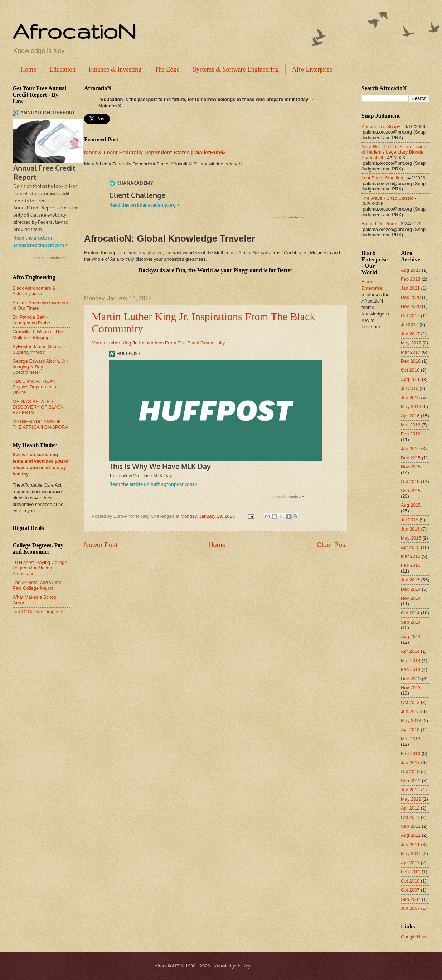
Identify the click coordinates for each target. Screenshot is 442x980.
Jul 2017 (410, 325)
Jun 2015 (410, 529)
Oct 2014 (410, 613)
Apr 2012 (410, 808)
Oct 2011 (410, 817)
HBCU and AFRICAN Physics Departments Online (34, 387)
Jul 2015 (410, 520)
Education (62, 69)
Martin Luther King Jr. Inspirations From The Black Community (158, 343)
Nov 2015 (411, 467)
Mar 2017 (411, 352)
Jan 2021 (410, 288)
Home (28, 69)
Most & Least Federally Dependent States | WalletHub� (155, 152)
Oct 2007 (410, 890)
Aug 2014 (411, 636)
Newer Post (101, 545)
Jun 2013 (410, 711)
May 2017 (411, 343)
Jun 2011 (410, 844)
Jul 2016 (410, 388)
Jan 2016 (410, 448)
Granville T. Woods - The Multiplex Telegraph (38, 334)
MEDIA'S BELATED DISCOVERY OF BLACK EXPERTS (38, 407)
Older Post (332, 545)
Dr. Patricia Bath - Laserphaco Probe (31, 320)
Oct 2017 (410, 316)
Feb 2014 (411, 669)
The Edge (167, 69)
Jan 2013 (410, 762)
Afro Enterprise (312, 69)
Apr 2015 (410, 547)
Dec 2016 (411, 361)
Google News (415, 937)
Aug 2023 (411, 270)
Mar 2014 (411, 660)
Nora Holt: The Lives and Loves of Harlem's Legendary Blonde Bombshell (394, 152)
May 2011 (411, 853)
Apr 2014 (410, 651)
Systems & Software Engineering (235, 69)
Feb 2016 (411, 434)
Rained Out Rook (379, 224)
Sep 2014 (411, 622)
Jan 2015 (410, 580)
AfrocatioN (74, 31)
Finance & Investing (115, 69)
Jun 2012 (410, 790)
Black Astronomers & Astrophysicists (34, 291)
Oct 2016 (410, 370)
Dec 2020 (411, 297)
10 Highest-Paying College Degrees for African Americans (40, 568)
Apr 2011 (410, 863)
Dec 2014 (411, 589)
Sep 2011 (411, 826)
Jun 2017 (410, 334)
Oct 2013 (410, 702)
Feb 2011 (411, 872)
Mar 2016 (411, 425)
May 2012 (411, 799)
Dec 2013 (411, 679)
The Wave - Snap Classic (387, 198)
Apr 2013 (410, 730)
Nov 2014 (411, 598)
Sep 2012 (411, 781)
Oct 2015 (410, 481)
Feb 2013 (411, 754)
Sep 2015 (411, 491)
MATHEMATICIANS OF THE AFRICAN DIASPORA (40, 424)
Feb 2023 (411, 279)
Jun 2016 (410, 398)
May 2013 (411, 721)
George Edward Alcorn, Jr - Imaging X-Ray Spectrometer (40, 367)
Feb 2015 (411, 565)
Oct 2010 (410, 881)
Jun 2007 (410, 908)
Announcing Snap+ (381, 127)
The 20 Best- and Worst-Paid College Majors (38, 585)
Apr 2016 (410, 416)
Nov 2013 (411, 688)
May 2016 (411, 407)
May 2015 (411, 538)
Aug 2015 (411, 505)
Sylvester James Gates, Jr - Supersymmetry (41, 349)
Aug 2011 (411, 835)
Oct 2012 (410, 771)
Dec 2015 (411, 458)
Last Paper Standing (382, 178)
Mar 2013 (411, 739)
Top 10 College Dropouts (38, 612)
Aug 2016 (411, 379)
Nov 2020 (411, 306)
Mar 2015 (411, 556)
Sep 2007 (411, 899)
